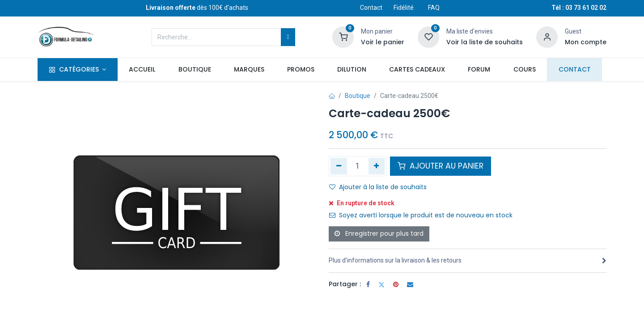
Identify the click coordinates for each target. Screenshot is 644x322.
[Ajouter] (377, 166)
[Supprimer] (339, 166)
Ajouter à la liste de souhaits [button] (378, 187)
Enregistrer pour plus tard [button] (379, 233)
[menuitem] (142, 70)
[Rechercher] (288, 37)
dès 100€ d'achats (197, 8)
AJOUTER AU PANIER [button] (441, 166)
